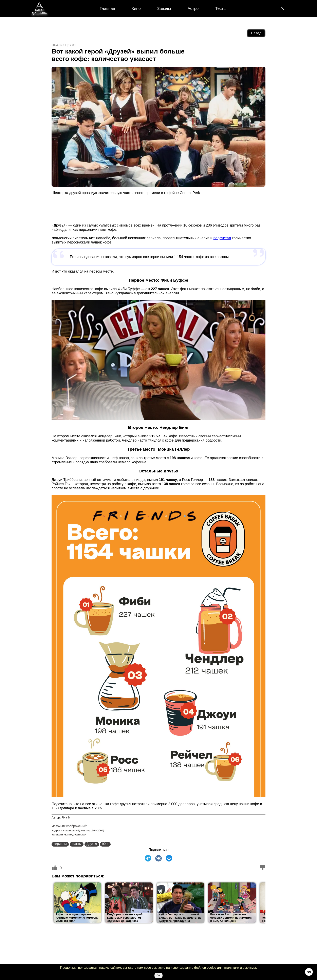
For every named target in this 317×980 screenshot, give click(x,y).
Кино (136, 8)
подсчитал (222, 238)
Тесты (221, 8)
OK (158, 975)
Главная (107, 8)
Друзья (92, 844)
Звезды (164, 8)
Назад (256, 33)
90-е (105, 844)
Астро (193, 8)
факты (77, 844)
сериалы (60, 844)
